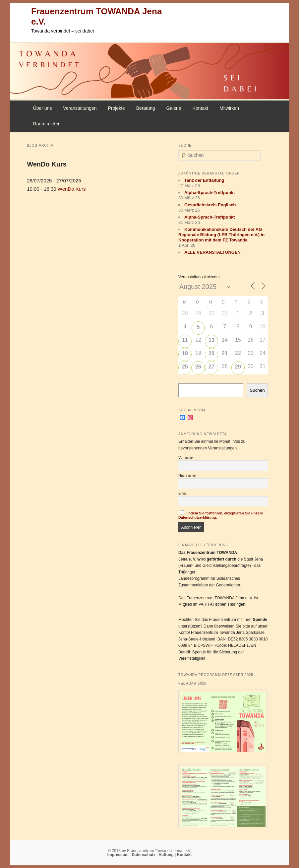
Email (183, 493)
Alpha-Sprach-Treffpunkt (209, 193)
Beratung (146, 108)
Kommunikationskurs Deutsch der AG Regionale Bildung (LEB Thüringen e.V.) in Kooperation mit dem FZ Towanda (221, 235)
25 (185, 367)
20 (211, 353)
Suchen (257, 390)
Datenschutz (144, 855)
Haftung (167, 855)
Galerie (174, 108)
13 (211, 340)
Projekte (116, 108)
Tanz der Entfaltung (204, 180)
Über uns (43, 108)
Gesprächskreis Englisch (210, 205)
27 (211, 367)
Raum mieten (47, 124)
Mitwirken (229, 108)
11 (185, 340)
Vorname (185, 457)
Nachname (187, 475)
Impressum (119, 855)
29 (238, 367)
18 (185, 353)
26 (198, 367)
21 (225, 353)
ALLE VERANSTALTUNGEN (212, 252)
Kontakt (200, 108)
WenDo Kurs (47, 164)
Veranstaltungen (80, 108)
